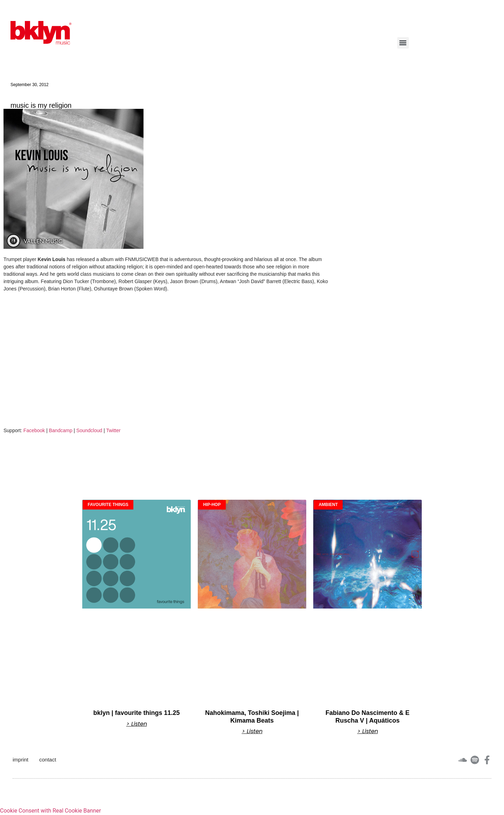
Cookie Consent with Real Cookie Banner (50, 811)
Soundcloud (89, 430)
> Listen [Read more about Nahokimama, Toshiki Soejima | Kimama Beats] (252, 731)
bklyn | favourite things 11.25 (136, 713)
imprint (20, 760)
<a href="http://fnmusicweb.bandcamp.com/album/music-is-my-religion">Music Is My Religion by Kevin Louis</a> (56, 360)
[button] (403, 43)
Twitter (113, 430)
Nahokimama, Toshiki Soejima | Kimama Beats (252, 717)
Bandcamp (61, 430)
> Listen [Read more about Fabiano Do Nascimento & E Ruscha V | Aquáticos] (368, 731)
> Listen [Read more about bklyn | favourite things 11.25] (137, 724)
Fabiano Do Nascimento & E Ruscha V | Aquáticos (367, 717)
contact (48, 760)
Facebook (34, 430)
